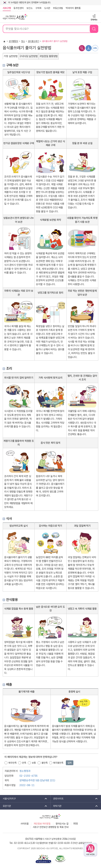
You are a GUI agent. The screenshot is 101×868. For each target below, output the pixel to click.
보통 (34, 763)
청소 (23, 41)
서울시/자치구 (24, 799)
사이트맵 (24, 824)
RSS (76, 824)
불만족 (45, 763)
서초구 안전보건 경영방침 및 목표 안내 (51, 827)
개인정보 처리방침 (42, 824)
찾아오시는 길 (62, 824)
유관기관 (24, 806)
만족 (24, 763)
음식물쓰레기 (34, 41)
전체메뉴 (94, 16)
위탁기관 (74, 806)
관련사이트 (74, 799)
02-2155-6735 (28, 776)
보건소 (30, 8)
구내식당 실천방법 (29, 56)
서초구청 (7, 8)
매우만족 (12, 763)
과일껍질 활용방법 (49, 56)
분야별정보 (13, 41)
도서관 (47, 8)
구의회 (38, 8)
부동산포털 (58, 8)
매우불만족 (58, 763)
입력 (70, 763)
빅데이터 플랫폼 (73, 8)
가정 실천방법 (11, 56)
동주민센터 (18, 8)
